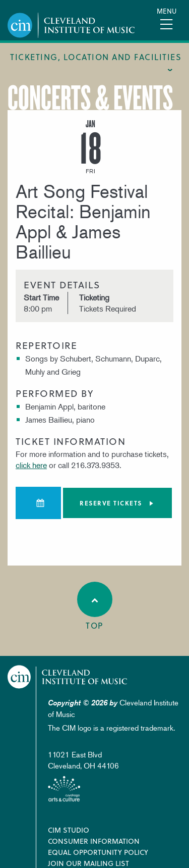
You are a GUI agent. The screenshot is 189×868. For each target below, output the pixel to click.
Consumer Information (94, 841)
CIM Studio (69, 830)
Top (95, 606)
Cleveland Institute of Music (68, 677)
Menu (167, 11)
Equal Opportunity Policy (98, 852)
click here (31, 465)
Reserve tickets (111, 503)
